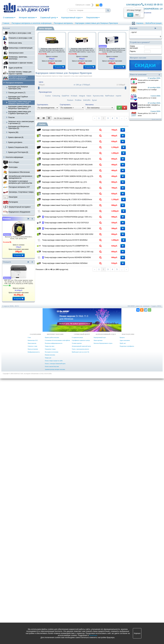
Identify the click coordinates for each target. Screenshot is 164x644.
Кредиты (122, 603)
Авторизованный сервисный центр (81, 612)
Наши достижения (33, 615)
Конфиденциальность (34, 617)
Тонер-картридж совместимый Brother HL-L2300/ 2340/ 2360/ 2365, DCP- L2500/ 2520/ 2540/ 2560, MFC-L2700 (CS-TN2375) (78, 441)
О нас (29, 603)
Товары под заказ (49, 612)
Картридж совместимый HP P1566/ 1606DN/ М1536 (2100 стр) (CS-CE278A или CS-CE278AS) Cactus (78, 275)
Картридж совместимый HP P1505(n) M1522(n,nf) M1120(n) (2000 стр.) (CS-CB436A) (78, 256)
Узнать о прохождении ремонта (80, 615)
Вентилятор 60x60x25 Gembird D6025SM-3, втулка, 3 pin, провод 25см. (19, 238)
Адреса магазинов (125, 606)
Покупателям (93, 18)
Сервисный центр (49, 18)
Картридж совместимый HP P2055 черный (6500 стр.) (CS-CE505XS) (78, 293)
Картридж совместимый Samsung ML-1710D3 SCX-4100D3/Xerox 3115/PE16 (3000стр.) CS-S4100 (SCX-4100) (78, 348)
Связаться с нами (32, 612)
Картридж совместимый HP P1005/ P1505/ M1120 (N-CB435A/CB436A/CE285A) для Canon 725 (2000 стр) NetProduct (112, 50)
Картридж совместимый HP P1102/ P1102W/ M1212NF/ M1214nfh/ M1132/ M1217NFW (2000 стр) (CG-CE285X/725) (52, 50)
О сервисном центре (77, 603)
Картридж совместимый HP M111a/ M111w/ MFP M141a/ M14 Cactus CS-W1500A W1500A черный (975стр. (78, 131)
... (122, 118)
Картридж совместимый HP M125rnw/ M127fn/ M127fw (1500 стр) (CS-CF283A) (78, 148)
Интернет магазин (28, 18)
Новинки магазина (50, 620)
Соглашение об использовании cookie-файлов (57, 606)
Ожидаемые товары (50, 615)
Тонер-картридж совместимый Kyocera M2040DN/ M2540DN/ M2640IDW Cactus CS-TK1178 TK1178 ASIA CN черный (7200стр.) (78, 531)
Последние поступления (51, 617)
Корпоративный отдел (72, 18)
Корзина (140, 23)
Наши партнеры (98, 606)
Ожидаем (16, 262)
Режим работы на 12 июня (147, 98)
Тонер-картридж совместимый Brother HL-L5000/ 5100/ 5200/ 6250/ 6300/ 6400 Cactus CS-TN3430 (78, 455)
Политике (93, 635)
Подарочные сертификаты (127, 612)
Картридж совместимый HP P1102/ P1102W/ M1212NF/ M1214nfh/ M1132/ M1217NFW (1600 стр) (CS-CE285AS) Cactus (78, 239)
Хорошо (137, 633)
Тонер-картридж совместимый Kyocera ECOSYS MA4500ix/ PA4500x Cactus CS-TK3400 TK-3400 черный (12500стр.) (78, 474)
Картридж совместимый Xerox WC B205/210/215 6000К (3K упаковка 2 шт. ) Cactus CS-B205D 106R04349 (78, 384)
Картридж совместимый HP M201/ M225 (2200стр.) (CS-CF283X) (78, 166)
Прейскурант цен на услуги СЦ (80, 617)
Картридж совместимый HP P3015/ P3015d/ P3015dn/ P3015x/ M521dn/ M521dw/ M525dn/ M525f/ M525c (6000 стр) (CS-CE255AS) (78, 330)
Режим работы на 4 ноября (147, 90)
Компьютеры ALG (33, 606)
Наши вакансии (32, 609)
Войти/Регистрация (154, 23)
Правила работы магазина (52, 603)
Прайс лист (123, 609)
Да (130, 15)
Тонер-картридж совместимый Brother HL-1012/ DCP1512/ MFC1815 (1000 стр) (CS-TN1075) (78, 422)
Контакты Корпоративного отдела (103, 609)
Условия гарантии (77, 609)
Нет (137, 15)
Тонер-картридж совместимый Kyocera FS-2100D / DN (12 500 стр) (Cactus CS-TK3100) (78, 510)
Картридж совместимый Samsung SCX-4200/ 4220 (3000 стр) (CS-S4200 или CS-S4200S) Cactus (78, 365)
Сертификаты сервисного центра (81, 606)
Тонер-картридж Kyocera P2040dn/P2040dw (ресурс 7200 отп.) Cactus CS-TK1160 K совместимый (78, 404)
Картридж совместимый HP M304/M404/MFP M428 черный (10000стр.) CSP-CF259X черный (78, 184)
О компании (9, 18)
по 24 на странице (63, 118)
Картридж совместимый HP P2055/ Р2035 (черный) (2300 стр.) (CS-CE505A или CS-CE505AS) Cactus (78, 311)
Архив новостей (156, 119)
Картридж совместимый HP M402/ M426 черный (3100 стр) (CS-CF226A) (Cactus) (78, 220)
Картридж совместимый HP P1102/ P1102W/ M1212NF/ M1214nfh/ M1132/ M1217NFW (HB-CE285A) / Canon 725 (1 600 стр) (82, 51)
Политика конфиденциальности (53, 609)
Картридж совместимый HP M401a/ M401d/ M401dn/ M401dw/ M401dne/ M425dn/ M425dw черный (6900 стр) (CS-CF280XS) (78, 203)
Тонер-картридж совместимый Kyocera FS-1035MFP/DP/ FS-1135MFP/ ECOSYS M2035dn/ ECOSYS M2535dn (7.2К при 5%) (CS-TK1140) (78, 492)
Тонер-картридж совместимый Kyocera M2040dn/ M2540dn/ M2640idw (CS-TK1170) (78, 546)
